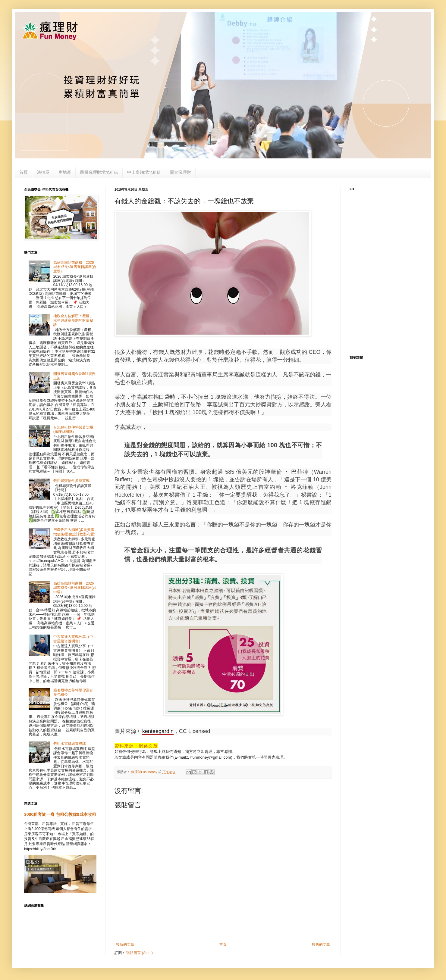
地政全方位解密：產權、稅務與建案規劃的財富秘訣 (73, 320)
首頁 (24, 172)
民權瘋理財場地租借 (99, 172)
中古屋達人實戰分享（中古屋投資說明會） (73, 639)
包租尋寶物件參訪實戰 (71, 481)
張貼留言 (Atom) (139, 953)
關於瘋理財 (181, 172)
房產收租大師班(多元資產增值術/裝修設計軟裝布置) (74, 532)
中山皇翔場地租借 (144, 172)
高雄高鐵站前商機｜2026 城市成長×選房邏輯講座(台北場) (75, 267)
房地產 (65, 172)
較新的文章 (125, 944)
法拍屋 (43, 172)
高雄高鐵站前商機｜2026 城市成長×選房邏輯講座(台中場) (75, 588)
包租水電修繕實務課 (70, 744)
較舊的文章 (321, 944)
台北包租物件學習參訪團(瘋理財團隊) (73, 429)
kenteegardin (158, 731)
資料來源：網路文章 (136, 746)
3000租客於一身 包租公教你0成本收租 (60, 814)
